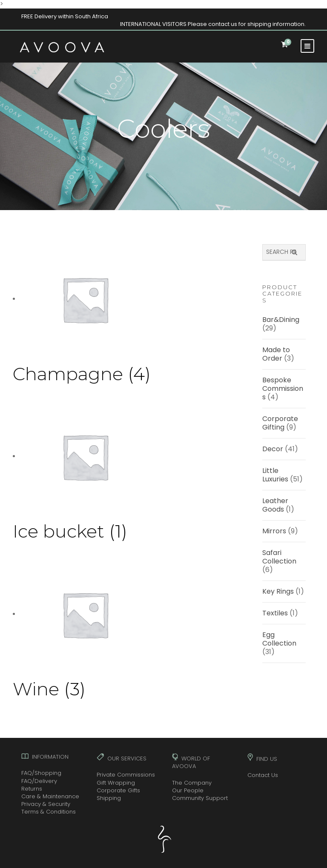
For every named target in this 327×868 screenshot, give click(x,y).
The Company (192, 783)
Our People (188, 790)
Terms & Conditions (49, 812)
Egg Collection (279, 639)
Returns (32, 789)
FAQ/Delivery (39, 781)
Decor (273, 449)
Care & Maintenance (50, 796)
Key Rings (278, 591)
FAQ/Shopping (41, 773)
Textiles (275, 613)
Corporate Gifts (118, 790)
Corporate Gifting (280, 423)
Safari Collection (279, 557)
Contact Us (263, 775)
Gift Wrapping (116, 783)
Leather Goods (275, 505)
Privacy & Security (46, 804)
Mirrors (274, 531)
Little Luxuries (275, 475)
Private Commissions (126, 775)
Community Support (200, 798)
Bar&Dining (281, 320)
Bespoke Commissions (283, 388)
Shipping (109, 798)
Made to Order (276, 354)
